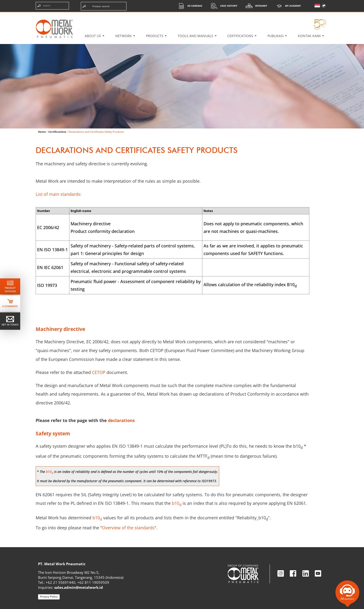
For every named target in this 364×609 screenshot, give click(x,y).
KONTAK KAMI (309, 36)
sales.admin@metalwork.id (79, 587)
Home (42, 132)
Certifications (240, 36)
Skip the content (20, 8)
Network (124, 36)
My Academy (287, 6)
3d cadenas (189, 6)
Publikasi (276, 36)
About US (93, 36)
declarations (121, 420)
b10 (97, 518)
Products (155, 36)
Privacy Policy (49, 597)
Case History (223, 6)
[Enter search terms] (52, 6)
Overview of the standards (128, 528)
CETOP (99, 372)
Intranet (255, 6)
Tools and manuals (195, 36)
